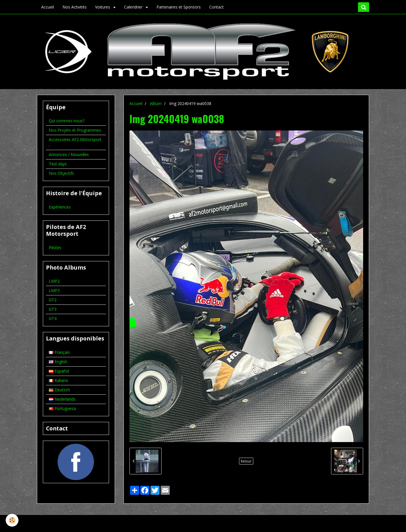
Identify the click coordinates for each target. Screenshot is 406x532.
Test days (58, 164)
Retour (246, 461)
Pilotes (55, 248)
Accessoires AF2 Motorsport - (75, 142)
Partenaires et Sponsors (179, 7)
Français (59, 352)
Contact (216, 7)
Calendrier (134, 7)
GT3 (53, 309)
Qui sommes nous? (67, 121)
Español (59, 371)
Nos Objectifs (61, 173)
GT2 (53, 300)
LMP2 (54, 281)
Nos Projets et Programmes (75, 130)
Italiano (58, 380)
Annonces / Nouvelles (69, 154)
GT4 (53, 318)
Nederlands (62, 399)
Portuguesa (62, 408)
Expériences (60, 207)
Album (156, 103)
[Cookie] (12, 520)
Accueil (48, 7)
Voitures (103, 7)
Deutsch (59, 390)
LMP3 (54, 290)
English (58, 362)
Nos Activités (75, 7)
